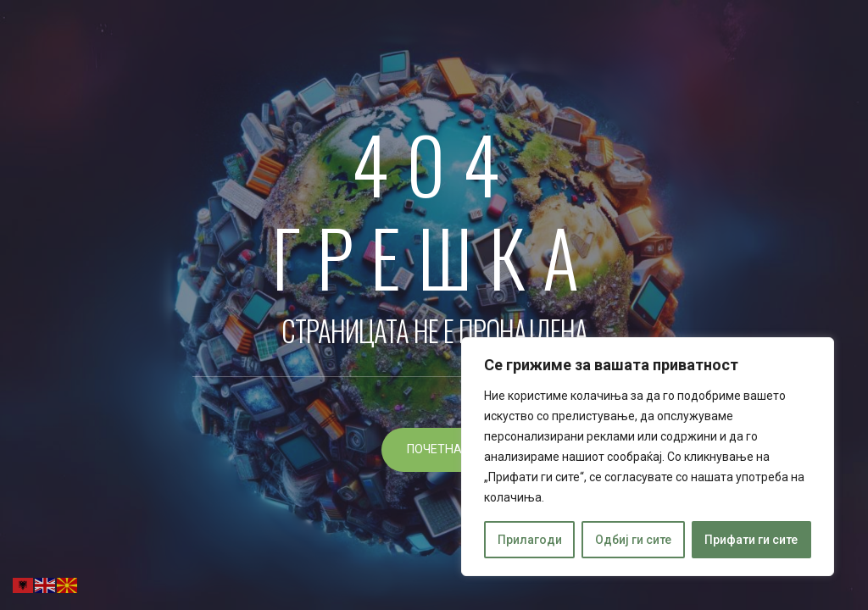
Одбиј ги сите (633, 540)
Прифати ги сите (751, 540)
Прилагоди (530, 540)
